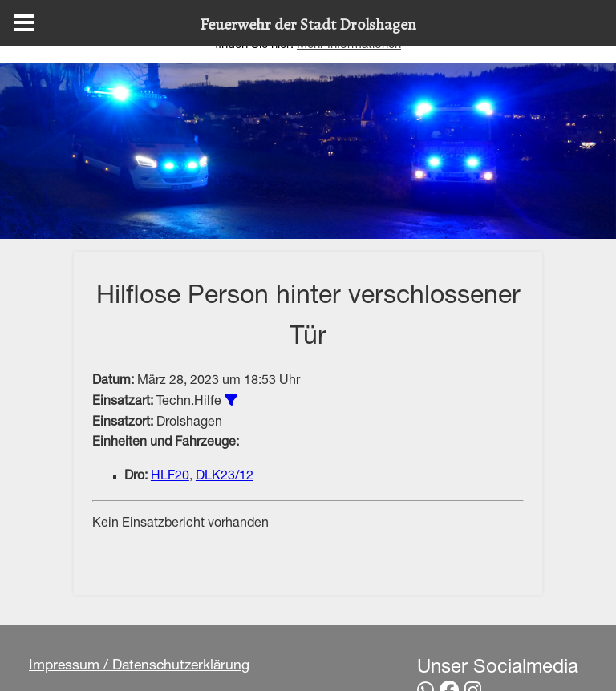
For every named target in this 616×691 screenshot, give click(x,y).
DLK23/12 (225, 477)
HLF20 (170, 477)
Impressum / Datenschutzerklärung (139, 666)
